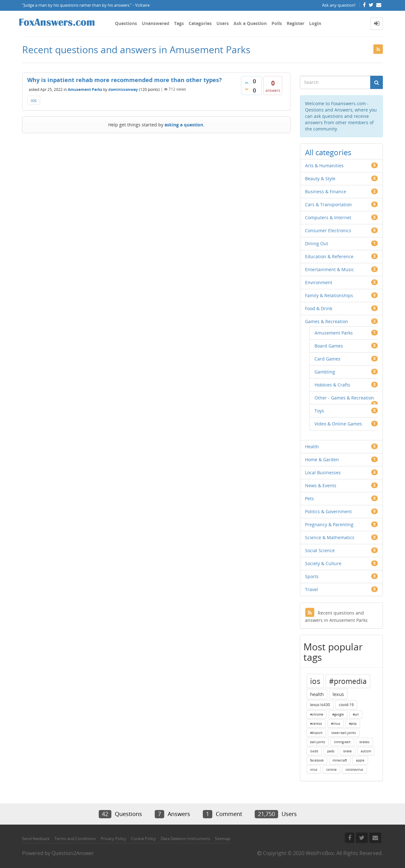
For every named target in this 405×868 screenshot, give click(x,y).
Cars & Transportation (328, 204)
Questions (126, 23)
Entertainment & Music (330, 269)
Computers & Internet (328, 217)
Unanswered (156, 23)
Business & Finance (326, 191)
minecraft (340, 760)
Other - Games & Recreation (344, 398)
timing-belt (342, 742)
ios (34, 100)
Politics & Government (328, 511)
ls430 (314, 751)
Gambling (325, 372)
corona (331, 769)
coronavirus (354, 769)
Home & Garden (322, 460)
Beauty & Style (320, 179)
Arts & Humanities (324, 166)
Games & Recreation (327, 321)
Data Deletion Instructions (185, 839)
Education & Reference (329, 256)
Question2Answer (73, 853)
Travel (312, 589)
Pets (309, 498)
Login (315, 23)
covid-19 (346, 705)
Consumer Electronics (328, 230)
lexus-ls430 (320, 705)
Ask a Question (250, 23)
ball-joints (318, 742)
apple (360, 760)
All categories (328, 152)
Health (312, 447)
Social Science (320, 550)
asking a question (184, 125)
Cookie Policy (143, 839)
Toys (319, 411)
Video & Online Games (338, 424)
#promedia (348, 681)
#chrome (317, 714)
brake (348, 751)
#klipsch (316, 733)
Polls (277, 23)
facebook (317, 760)
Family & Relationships (329, 295)
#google (338, 714)
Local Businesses (323, 472)
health (317, 694)
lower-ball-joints (344, 733)
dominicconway (123, 89)
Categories (200, 23)
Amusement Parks (85, 89)
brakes (364, 742)
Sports (312, 576)
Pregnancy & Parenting (329, 524)
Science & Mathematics (330, 537)
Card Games (327, 359)
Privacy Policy (113, 839)
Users (223, 23)
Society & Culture (323, 563)
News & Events (321, 485)
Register (296, 23)
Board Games (329, 346)
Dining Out (317, 243)
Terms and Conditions (75, 839)
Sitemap (223, 839)
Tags (179, 23)
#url (356, 714)
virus (314, 769)
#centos (316, 724)
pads (331, 751)
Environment (319, 282)
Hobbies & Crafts (332, 385)
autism (366, 751)
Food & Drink (319, 308)
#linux (336, 724)
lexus (338, 694)
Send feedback (36, 839)
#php (353, 724)
